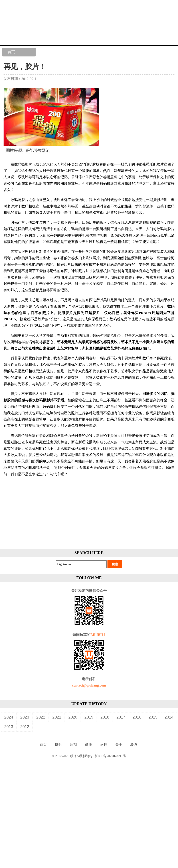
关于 (119, 745)
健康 (89, 745)
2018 (105, 717)
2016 (137, 717)
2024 (9, 717)
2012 (25, 727)
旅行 (104, 745)
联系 (134, 745)
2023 (25, 717)
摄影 (58, 745)
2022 (41, 717)
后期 (73, 745)
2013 (9, 727)
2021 (57, 717)
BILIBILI (98, 635)
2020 (73, 717)
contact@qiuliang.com (89, 685)
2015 (153, 717)
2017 (121, 717)
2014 (169, 717)
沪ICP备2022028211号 (111, 756)
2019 (89, 717)
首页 (11, 52)
